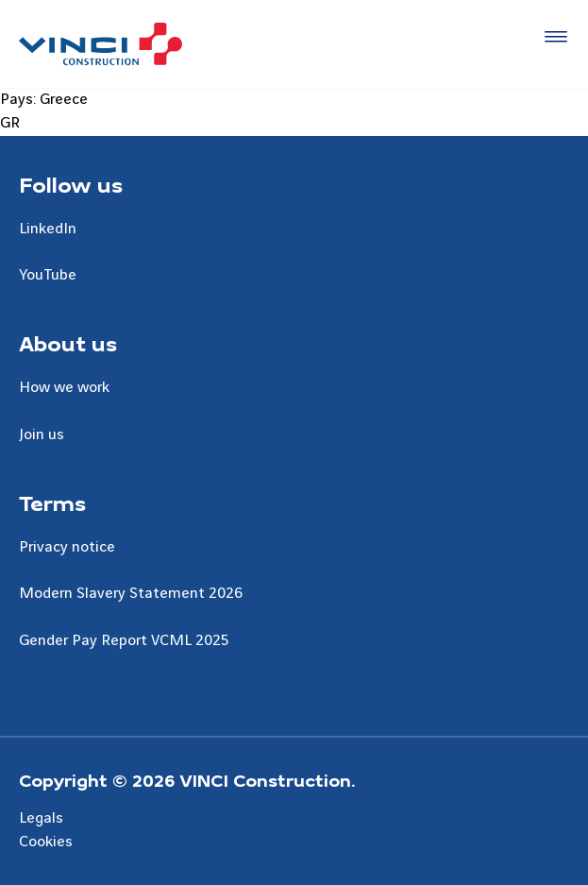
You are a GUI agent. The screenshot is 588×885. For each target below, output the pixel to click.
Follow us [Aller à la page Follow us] (71, 184)
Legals (41, 818)
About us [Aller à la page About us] (68, 343)
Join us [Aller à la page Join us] (42, 434)
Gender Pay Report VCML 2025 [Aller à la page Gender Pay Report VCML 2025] (124, 640)
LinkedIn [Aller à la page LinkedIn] (48, 229)
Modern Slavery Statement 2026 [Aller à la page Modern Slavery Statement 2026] (131, 593)
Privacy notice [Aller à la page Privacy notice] (67, 547)
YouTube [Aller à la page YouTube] (48, 275)
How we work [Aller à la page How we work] (64, 387)
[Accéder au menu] (552, 38)
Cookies (46, 842)
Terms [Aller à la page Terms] (52, 502)
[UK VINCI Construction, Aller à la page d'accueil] (101, 44)
